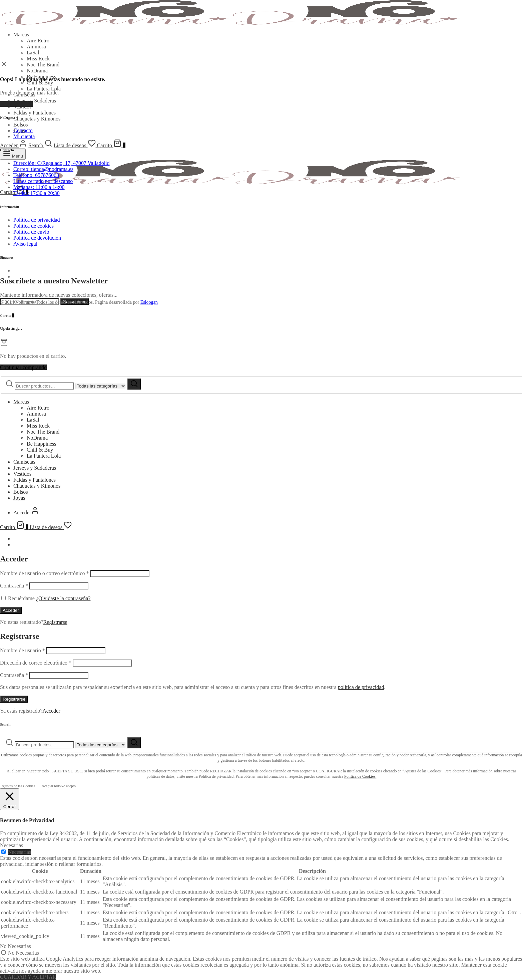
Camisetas (24, 462)
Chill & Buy (40, 83)
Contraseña (14, 586)
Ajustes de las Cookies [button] (18, 786)
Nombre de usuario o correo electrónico (45, 573)
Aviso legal (25, 244)
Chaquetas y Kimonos (37, 119)
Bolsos (21, 125)
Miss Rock (38, 59)
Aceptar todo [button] (51, 786)
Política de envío (31, 232)
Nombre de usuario (23, 650)
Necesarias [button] (12, 845)
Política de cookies (34, 226)
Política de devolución (37, 238)
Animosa (36, 47)
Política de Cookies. (360, 776)
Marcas (21, 35)
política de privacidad (361, 687)
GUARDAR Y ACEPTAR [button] (28, 977)
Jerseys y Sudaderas (35, 101)
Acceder (11, 610)
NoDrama (37, 71)
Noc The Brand (43, 65)
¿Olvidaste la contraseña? (63, 598)
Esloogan (149, 302)
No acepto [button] (68, 786)
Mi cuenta (24, 136)
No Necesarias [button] (16, 946)
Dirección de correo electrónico (36, 663)
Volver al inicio (16, 104)
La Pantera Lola (44, 89)
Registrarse (55, 622)
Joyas (19, 498)
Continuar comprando (23, 367)
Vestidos (22, 474)
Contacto (23, 130)
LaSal (33, 53)
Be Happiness (41, 444)
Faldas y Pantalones (35, 113)
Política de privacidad (37, 220)
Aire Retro (38, 41)
